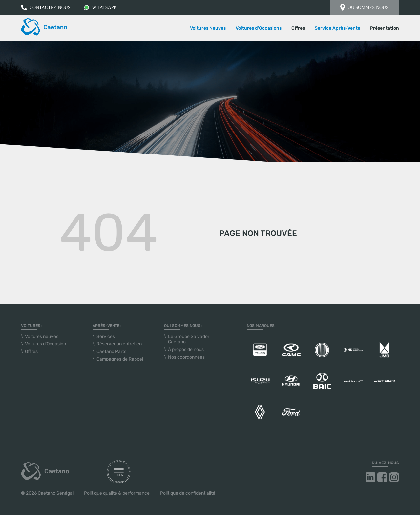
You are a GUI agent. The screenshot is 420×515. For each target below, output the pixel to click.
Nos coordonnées (186, 357)
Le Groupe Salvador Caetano (189, 339)
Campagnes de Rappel (120, 359)
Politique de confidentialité (188, 493)
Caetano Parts (111, 351)
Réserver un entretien (119, 344)
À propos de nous (186, 350)
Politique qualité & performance (117, 493)
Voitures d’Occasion (45, 344)
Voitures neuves (42, 336)
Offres (298, 28)
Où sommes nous (364, 7)
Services (106, 336)
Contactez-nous (46, 7)
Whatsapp (100, 7)
